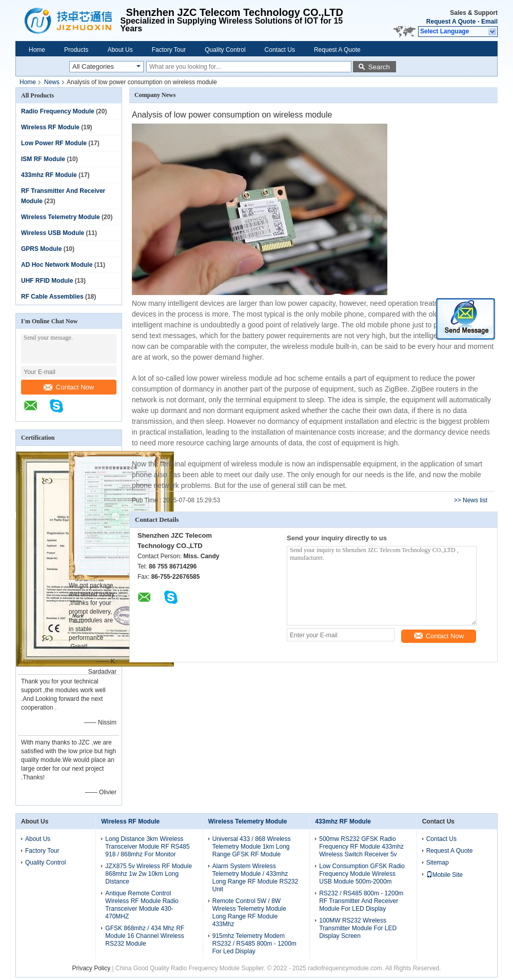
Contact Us (280, 50)
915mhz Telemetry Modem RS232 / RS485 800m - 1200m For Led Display (254, 944)
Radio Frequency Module (58, 111)
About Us (120, 50)
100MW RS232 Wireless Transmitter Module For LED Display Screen (358, 928)
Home (37, 50)
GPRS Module (41, 249)
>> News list (471, 500)
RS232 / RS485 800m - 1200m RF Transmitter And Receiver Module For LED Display (361, 901)
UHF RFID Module (47, 281)
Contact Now (69, 387)
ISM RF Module (43, 159)
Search (379, 67)
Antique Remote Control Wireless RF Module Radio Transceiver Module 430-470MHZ (142, 905)
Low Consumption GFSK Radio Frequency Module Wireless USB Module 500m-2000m (362, 874)
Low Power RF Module (54, 143)
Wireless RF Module (50, 127)
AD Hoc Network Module (57, 265)
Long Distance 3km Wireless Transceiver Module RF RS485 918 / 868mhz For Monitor (147, 847)
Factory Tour (169, 50)
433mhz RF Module (49, 175)
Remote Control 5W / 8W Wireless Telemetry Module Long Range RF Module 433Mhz (249, 913)
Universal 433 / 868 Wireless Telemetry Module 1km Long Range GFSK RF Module (252, 847)
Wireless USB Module (53, 233)
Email (489, 22)
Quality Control (225, 50)
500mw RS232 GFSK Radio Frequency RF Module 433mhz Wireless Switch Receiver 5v (361, 847)
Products (76, 50)
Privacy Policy (92, 968)
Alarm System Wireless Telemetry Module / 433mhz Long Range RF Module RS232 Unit (255, 878)
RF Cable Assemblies (52, 297)
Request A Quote (451, 22)
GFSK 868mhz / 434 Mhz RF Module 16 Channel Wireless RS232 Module (145, 936)
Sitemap (438, 863)
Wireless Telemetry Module (61, 217)
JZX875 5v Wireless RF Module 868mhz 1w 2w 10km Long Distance (149, 874)
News (52, 82)
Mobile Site (445, 875)
